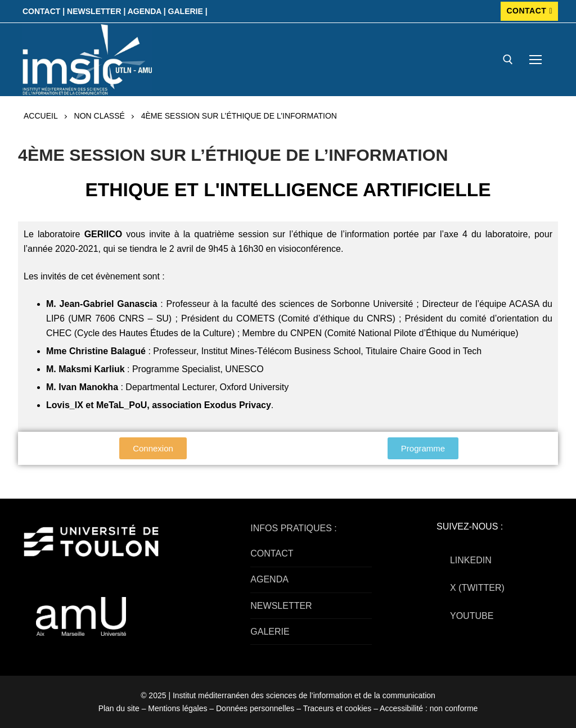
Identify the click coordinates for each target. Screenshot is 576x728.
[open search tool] (508, 60)
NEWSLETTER (281, 606)
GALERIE (270, 632)
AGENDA (269, 579)
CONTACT (529, 11)
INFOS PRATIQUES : (294, 528)
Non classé (100, 116)
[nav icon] (535, 60)
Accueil (41, 116)
